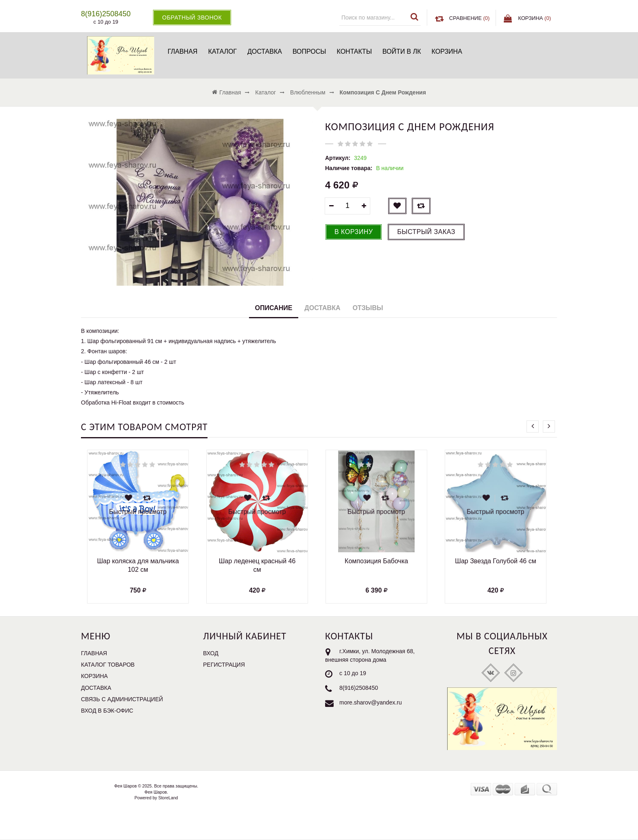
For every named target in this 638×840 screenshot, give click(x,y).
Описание (274, 308)
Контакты (354, 51)
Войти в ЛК (402, 51)
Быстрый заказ (426, 232)
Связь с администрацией (122, 699)
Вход (211, 653)
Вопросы (309, 51)
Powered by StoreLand (156, 798)
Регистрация (224, 665)
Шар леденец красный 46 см (257, 565)
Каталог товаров (108, 665)
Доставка (265, 51)
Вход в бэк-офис (107, 711)
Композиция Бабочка (376, 561)
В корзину (354, 232)
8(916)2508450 (359, 688)
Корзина (447, 51)
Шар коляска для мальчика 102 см (138, 565)
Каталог (222, 51)
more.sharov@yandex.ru (371, 702)
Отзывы (368, 308)
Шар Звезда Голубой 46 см (495, 561)
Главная (182, 51)
